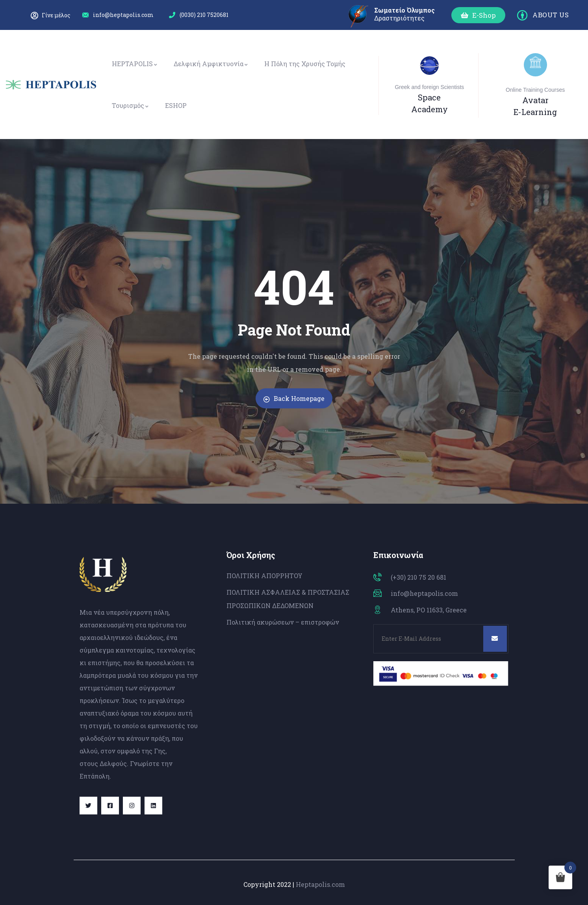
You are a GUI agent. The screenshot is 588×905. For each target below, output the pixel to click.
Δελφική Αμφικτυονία (211, 64)
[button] (478, 15)
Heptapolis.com (320, 884)
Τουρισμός (131, 105)
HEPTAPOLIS (135, 64)
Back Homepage (294, 398)
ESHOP (176, 105)
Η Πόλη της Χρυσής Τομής (305, 64)
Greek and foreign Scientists (429, 87)
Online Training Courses (535, 90)
